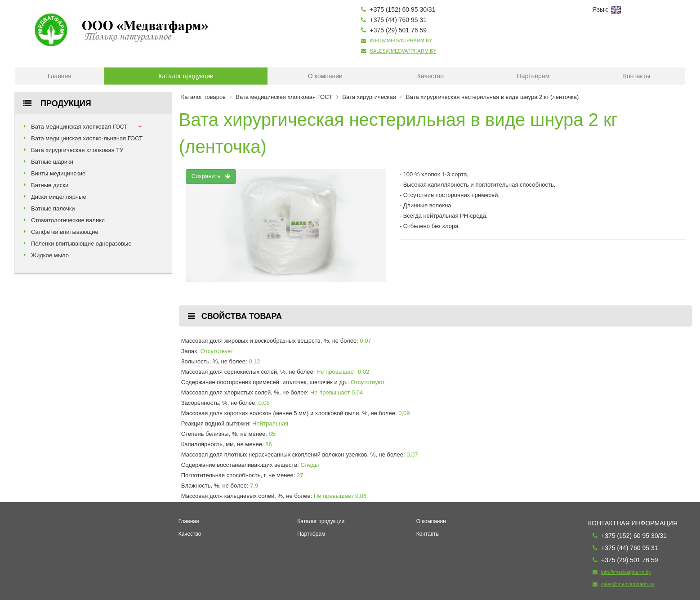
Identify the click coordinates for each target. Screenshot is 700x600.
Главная (60, 76)
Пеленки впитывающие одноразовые (81, 244)
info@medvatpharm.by (401, 40)
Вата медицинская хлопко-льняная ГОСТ (87, 138)
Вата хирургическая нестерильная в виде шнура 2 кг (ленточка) (492, 97)
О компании (325, 76)
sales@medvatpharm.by (403, 51)
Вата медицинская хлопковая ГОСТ (79, 127)
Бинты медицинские (58, 173)
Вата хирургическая (369, 97)
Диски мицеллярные (59, 197)
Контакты (637, 76)
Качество (430, 76)
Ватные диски (50, 185)
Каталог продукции (186, 76)
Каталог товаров (203, 97)
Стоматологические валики (68, 220)
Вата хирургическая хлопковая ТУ (77, 150)
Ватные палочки (53, 208)
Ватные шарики (52, 162)
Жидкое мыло (50, 255)
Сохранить (211, 176)
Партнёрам (533, 76)
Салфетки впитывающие (65, 232)
